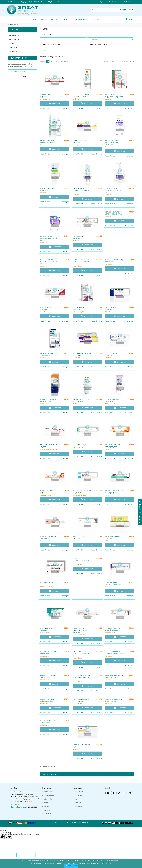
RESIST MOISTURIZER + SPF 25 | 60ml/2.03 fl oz (114, 676)
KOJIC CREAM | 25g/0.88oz (81, 445)
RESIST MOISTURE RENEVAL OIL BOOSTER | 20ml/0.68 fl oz (82, 677)
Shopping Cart (122, 2)
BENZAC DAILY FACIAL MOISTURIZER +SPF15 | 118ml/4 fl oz (113, 142)
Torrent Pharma (78, 447)
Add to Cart (55, 103)
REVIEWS (96, 19)
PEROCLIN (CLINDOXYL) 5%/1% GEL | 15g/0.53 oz (113, 583)
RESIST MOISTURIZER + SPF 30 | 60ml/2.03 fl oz (49, 700)
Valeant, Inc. (76, 145)
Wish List (78, 803)
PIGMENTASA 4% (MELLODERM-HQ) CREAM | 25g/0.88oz (82, 630)
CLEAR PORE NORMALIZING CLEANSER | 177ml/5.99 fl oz (82, 262)
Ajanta (107, 449)
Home (35, 19)
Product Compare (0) (61, 62)
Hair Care (13, 51)
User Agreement (49, 795)
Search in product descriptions (101, 44)
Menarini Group (45, 99)
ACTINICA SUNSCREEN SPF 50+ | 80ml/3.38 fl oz (81, 96)
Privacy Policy (48, 792)
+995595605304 (32, 807)
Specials (46, 806)
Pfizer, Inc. (108, 312)
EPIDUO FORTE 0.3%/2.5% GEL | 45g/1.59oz (49, 400)
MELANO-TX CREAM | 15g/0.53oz (80, 537)
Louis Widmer (45, 632)
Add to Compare (64, 108)
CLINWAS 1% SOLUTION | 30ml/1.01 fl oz (81, 309)
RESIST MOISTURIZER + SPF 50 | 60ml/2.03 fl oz (82, 700)
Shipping (54, 19)
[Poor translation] (8, 837)
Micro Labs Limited (46, 587)
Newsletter (79, 806)
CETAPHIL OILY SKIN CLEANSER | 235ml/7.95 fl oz (49, 262)
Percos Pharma (110, 403)
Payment (65, 19)
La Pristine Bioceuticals (80, 541)
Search (16, 25)
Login (123, 10)
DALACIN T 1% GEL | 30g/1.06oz (112, 309)
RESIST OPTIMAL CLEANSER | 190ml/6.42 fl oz (114, 700)
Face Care (14, 43)
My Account (104, 2)
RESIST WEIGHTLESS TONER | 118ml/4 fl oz (49, 722)
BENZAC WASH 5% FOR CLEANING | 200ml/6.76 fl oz (48, 238)
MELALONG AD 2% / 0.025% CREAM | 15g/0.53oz (114, 492)
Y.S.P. (107, 541)
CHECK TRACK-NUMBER (81, 19)
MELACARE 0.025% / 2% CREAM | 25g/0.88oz (113, 446)
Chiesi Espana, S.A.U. (47, 312)
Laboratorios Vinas (46, 541)
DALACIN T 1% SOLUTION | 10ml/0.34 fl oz (49, 354)
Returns (78, 799)
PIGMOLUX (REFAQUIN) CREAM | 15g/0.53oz (113, 629)
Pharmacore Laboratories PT (49, 449)
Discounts (47, 810)
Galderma (76, 99)
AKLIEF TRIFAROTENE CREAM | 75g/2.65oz (47, 141)
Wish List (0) (113, 2)
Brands (46, 803)
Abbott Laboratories (47, 495)
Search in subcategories (51, 44)
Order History (80, 795)
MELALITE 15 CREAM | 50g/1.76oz (47, 492)
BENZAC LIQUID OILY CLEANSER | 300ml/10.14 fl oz (114, 190)
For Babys (13, 47)
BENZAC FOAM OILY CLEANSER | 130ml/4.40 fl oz (81, 190)
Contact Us (47, 814)
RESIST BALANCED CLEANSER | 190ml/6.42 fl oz (81, 654)
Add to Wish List (45, 108)
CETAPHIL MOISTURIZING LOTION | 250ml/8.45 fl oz (114, 213)
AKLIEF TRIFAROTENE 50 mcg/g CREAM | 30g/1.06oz (114, 96)
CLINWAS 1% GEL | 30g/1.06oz (46, 309)
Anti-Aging (14, 35)
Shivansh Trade (110, 632)
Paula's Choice (77, 266)
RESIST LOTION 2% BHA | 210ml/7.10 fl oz (48, 676)
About (44, 19)
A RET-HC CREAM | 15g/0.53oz (46, 96)
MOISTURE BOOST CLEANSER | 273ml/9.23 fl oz (81, 560)
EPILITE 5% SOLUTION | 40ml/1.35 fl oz (113, 400)
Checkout (131, 2)
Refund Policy (48, 799)
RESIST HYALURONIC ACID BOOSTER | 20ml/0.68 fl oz (114, 653)
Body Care (14, 39)
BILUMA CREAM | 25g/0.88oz (78, 237)
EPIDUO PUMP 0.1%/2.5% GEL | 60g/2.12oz (81, 400)
